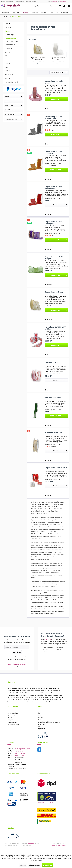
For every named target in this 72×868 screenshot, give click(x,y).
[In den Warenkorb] (57, 99)
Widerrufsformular (13, 724)
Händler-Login (12, 715)
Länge (7, 101)
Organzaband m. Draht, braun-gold (54, 152)
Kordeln (7, 71)
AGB (39, 726)
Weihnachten (9, 75)
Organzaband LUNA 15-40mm (56, 468)
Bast (6, 67)
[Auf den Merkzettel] (48, 109)
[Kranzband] (34, 13)
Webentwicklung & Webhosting (60, 845)
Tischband (8, 63)
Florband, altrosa (51, 362)
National (7, 52)
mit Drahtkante (11, 39)
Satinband (8, 27)
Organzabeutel (10, 44)
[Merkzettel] (60, 6)
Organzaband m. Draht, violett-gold (54, 223)
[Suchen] (51, 6)
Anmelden (55, 2)
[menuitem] (42, 7)
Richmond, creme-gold (53, 433)
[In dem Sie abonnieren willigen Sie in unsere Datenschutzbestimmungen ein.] (16, 656)
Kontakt (10, 718)
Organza (7, 31)
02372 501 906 (20, 755)
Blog (39, 713)
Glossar (40, 720)
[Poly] (51, 13)
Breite (7, 96)
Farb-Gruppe (9, 105)
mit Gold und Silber (12, 41)
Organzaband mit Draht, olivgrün (54, 258)
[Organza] (25, 13)
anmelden (47, 639)
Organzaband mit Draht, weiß (58, 59)
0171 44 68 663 (20, 753)
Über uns (40, 718)
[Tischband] (64, 13)
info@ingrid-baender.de (23, 749)
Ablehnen (23, 865)
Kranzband (8, 48)
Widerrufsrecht (12, 722)
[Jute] (57, 13)
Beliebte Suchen (13, 713)
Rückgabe (11, 720)
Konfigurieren (47, 865)
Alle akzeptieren (35, 865)
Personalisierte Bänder (12, 82)
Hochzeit (7, 78)
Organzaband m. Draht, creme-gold (38, 59)
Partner (40, 715)
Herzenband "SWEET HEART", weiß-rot (56, 328)
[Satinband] (16, 13)
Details (60, 205)
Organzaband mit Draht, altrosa (54, 82)
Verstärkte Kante (10, 110)
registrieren (63, 2)
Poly (6, 56)
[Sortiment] (6, 13)
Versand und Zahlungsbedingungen (49, 722)
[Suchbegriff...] (42, 6)
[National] (44, 13)
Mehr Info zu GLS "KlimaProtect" (48, 802)
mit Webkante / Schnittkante (10, 35)
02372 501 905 (20, 751)
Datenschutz (41, 724)
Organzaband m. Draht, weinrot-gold (54, 188)
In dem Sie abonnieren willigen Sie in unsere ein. (17, 661)
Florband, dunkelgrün (53, 397)
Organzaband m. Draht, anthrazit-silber (54, 117)
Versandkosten (31, 843)
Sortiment (8, 23)
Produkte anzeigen (14, 119)
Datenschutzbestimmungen (17, 664)
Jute (6, 60)
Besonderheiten (10, 114)
